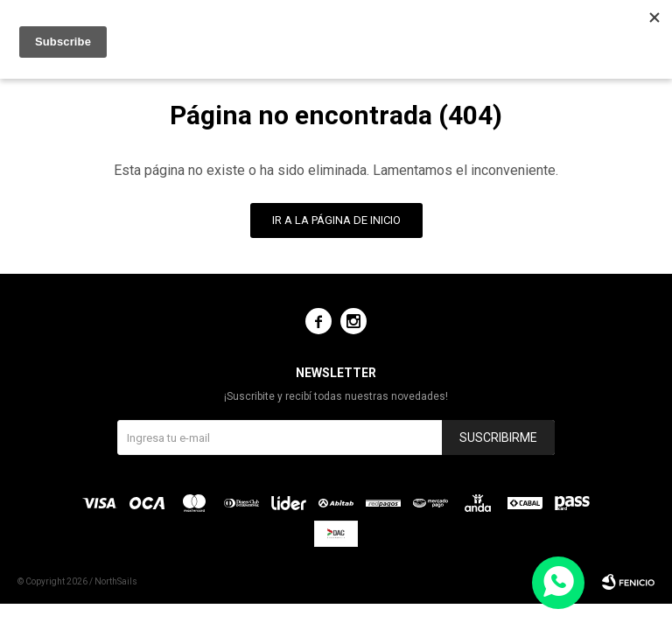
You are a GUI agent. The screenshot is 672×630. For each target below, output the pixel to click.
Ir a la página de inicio (336, 220)
